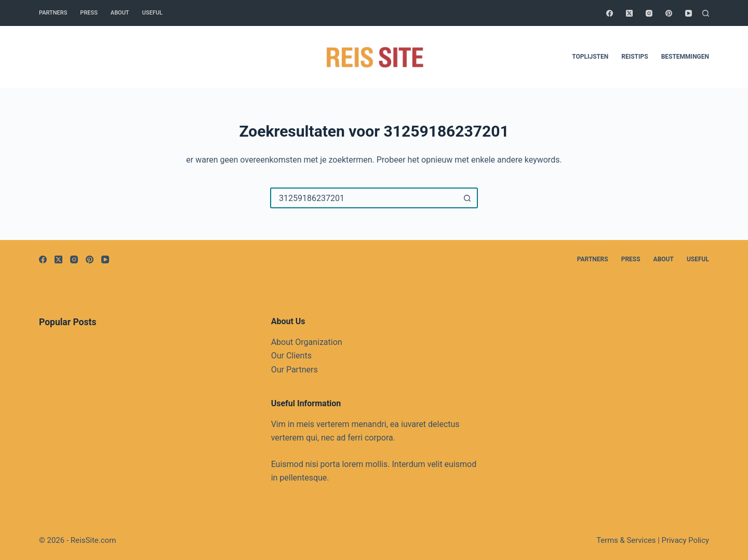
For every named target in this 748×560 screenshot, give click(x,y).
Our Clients (291, 356)
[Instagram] (649, 13)
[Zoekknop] (468, 198)
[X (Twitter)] (629, 13)
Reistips (635, 57)
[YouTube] (689, 13)
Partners (53, 13)
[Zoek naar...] (364, 198)
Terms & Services (626, 540)
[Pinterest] (669, 13)
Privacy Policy (685, 540)
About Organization (307, 342)
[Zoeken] (706, 13)
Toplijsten (590, 57)
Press (89, 13)
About (120, 13)
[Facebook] (610, 13)
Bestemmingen (685, 57)
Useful (152, 13)
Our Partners (295, 370)
